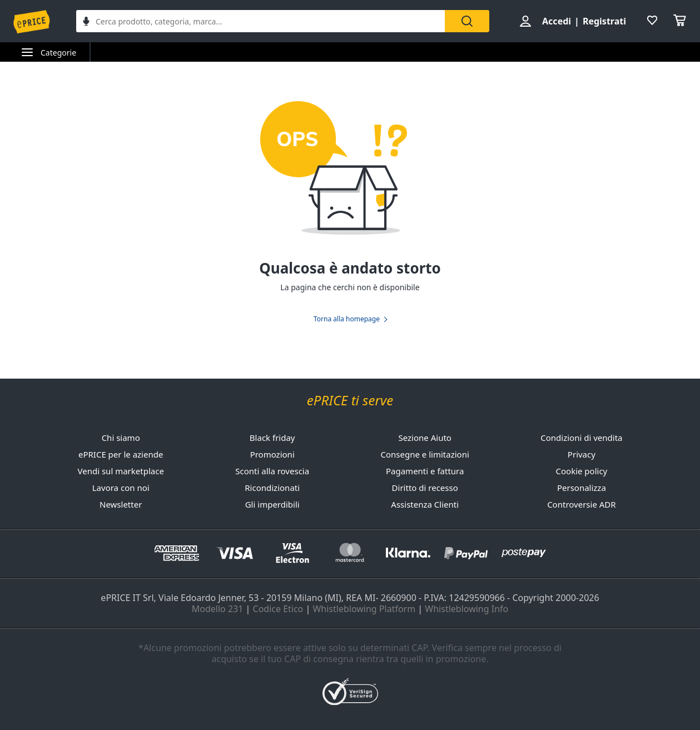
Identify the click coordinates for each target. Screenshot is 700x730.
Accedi (557, 21)
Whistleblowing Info (466, 609)
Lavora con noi (121, 488)
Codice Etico (278, 609)
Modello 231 (218, 609)
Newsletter (121, 504)
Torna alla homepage (347, 319)
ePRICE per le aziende (121, 454)
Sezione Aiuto (425, 438)
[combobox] (260, 21)
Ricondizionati (272, 488)
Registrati (604, 21)
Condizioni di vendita (581, 438)
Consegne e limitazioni (425, 454)
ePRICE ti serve (350, 401)
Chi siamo (121, 438)
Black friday (272, 438)
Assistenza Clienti (425, 504)
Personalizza (582, 488)
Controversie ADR (581, 504)
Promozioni (272, 454)
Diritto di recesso (425, 488)
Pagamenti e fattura (425, 471)
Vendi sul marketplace (121, 471)
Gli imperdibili (272, 504)
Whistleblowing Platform (364, 609)
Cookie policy (582, 471)
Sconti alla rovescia (272, 471)
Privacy (582, 454)
